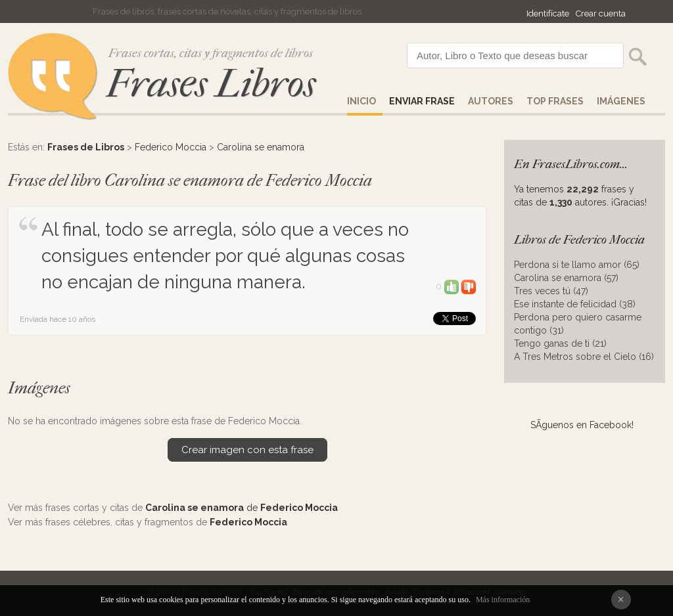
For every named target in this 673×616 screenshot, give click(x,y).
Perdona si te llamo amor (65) (577, 265)
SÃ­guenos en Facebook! (582, 425)
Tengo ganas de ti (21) (560, 343)
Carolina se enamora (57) (566, 278)
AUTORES (491, 101)
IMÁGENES (621, 101)
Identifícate (548, 13)
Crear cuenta (601, 13)
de (242, 508)
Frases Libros (211, 84)
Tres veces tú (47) (551, 291)
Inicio (361, 101)
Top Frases (555, 101)
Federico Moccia (171, 147)
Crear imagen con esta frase (247, 450)
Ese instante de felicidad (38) (575, 304)
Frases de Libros (86, 147)
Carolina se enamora (261, 147)
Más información (503, 600)
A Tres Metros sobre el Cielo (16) (584, 357)
